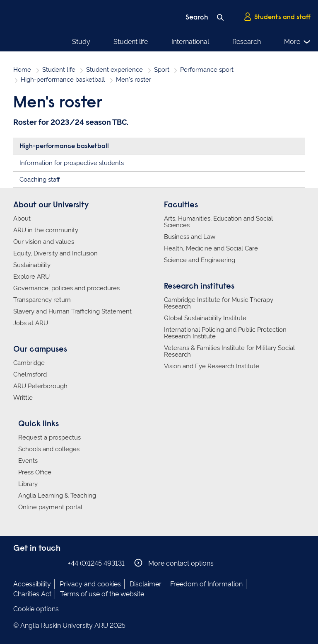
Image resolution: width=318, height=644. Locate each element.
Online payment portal (50, 507)
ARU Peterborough (40, 386)
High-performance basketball (63, 80)
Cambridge (29, 363)
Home (22, 70)
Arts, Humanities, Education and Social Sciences (218, 222)
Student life (131, 42)
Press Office (35, 472)
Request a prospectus (49, 437)
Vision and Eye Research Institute (212, 366)
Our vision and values (44, 242)
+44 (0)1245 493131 (96, 563)
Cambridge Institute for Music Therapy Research (219, 303)
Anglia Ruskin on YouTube (56, 563)
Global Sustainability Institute (205, 318)
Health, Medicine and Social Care (211, 248)
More (298, 42)
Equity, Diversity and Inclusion (55, 253)
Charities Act (32, 594)
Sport (162, 70)
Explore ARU (31, 277)
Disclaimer (146, 584)
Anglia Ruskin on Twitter (43, 563)
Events (28, 461)
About (22, 219)
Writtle (23, 398)
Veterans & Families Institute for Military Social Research (229, 351)
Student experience (114, 70)
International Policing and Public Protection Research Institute (225, 333)
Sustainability (32, 265)
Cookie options (36, 609)
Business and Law (190, 237)
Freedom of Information (206, 584)
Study (81, 42)
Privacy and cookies (90, 584)
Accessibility (32, 584)
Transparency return (42, 300)
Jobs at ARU (31, 323)
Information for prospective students (72, 163)
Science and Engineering (200, 260)
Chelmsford (30, 374)
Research (247, 42)
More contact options (174, 563)
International (190, 42)
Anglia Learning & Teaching (57, 496)
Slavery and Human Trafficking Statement (72, 311)
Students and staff (277, 17)
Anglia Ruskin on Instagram (31, 563)
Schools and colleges (49, 449)
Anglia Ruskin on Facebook (19, 563)
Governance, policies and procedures (66, 288)
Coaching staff (40, 180)
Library (28, 484)
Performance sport (207, 70)
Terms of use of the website (102, 594)
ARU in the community (46, 230)
